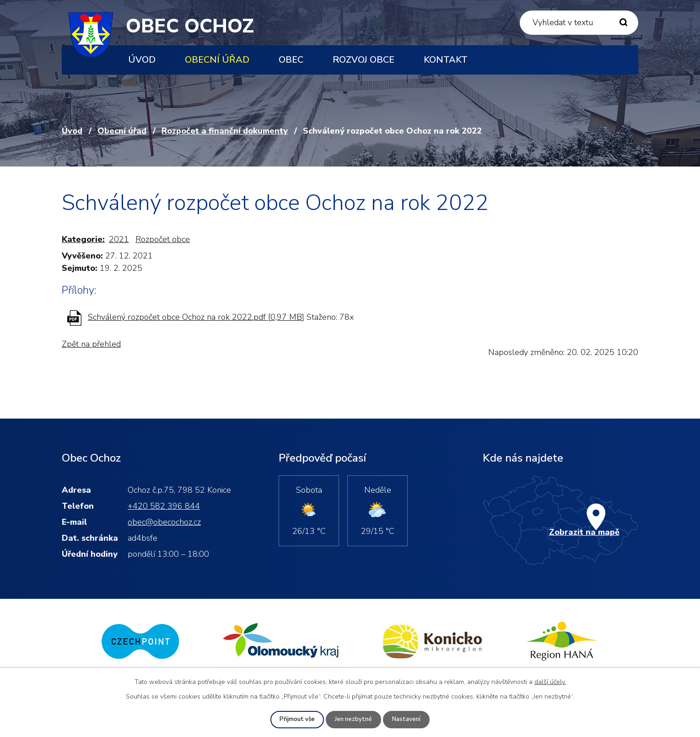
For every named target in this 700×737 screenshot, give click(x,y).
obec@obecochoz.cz (164, 522)
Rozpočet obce (163, 239)
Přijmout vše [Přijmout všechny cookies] (296, 719)
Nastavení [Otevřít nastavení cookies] (408, 719)
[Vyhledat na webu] (579, 22)
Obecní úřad (217, 60)
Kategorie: (83, 239)
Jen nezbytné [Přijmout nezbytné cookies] (353, 719)
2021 (119, 239)
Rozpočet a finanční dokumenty (225, 131)
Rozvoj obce (363, 60)
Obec (291, 60)
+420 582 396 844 (164, 506)
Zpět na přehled (91, 344)
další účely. (550, 681)
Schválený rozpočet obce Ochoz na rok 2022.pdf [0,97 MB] (196, 317)
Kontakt (446, 60)
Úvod (142, 60)
